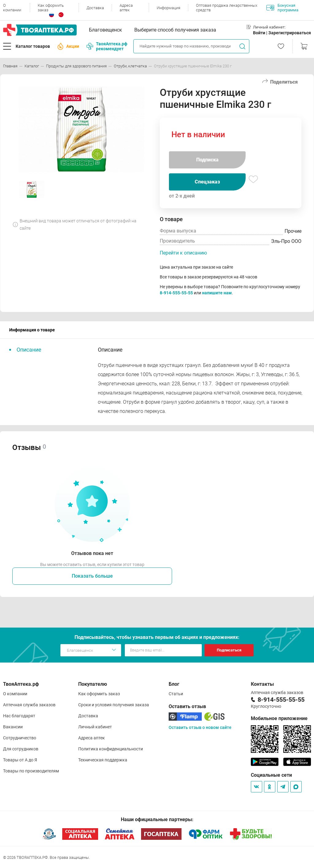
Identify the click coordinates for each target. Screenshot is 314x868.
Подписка (207, 160)
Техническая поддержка (103, 760)
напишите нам (217, 293)
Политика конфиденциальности (111, 749)
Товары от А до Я (20, 760)
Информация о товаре (32, 330)
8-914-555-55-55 (176, 293)
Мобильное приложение (279, 718)
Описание (29, 350)
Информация (168, 8)
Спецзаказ (207, 182)
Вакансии (13, 727)
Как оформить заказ (51, 8)
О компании (12, 8)
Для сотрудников (21, 749)
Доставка (95, 8)
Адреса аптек (126, 8)
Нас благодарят (19, 716)
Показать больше (92, 576)
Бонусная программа (282, 8)
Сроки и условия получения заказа (114, 705)
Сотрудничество (20, 738)
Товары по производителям (31, 771)
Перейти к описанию (183, 253)
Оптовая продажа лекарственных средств (227, 8)
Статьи (176, 694)
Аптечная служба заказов (29, 705)
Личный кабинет (95, 727)
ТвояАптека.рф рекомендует (107, 46)
